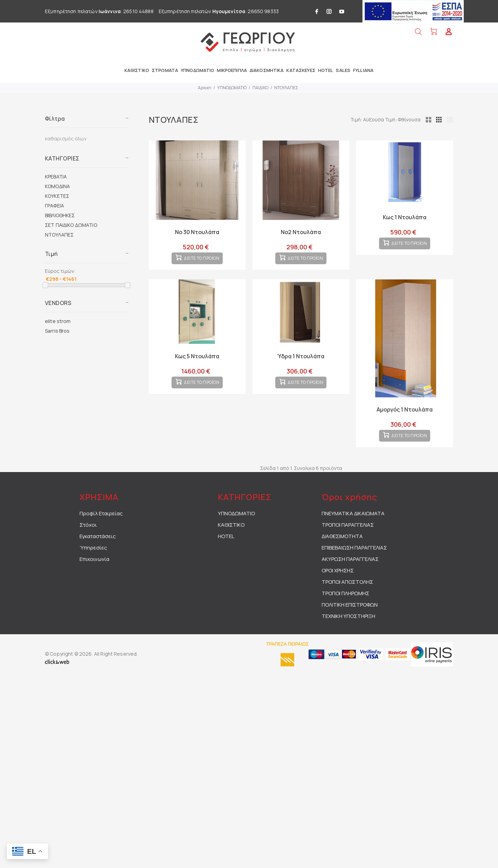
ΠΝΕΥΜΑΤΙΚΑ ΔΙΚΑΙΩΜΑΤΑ (353, 524)
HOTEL (226, 547)
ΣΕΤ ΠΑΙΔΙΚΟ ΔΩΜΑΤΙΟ (71, 225)
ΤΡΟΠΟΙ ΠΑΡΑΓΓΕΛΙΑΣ (348, 536)
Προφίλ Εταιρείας (101, 524)
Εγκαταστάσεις (98, 547)
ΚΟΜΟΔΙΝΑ (57, 186)
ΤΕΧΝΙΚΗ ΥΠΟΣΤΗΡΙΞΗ (348, 627)
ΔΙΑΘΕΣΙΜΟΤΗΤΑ (342, 547)
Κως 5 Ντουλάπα (197, 362)
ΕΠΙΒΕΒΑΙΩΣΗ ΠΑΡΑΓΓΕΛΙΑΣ (354, 559)
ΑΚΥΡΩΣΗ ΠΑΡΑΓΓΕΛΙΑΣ (350, 570)
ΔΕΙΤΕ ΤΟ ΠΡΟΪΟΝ (202, 264)
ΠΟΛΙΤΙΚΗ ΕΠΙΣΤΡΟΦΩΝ (350, 616)
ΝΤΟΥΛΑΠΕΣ (286, 88)
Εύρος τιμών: (60, 271)
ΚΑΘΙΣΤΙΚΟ (231, 536)
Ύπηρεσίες (93, 559)
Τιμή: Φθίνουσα (435, 119)
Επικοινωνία (94, 570)
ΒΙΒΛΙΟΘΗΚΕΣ (60, 215)
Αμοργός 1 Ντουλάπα (405, 415)
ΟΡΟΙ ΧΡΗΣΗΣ (338, 581)
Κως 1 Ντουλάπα (405, 217)
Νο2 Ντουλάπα (301, 232)
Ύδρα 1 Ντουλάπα (301, 362)
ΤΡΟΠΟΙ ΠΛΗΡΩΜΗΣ (345, 604)
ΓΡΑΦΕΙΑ (54, 206)
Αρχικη (205, 88)
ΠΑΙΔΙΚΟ (260, 88)
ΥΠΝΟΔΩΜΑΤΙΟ (232, 88)
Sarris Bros (57, 331)
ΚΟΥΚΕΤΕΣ (57, 196)
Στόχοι (88, 536)
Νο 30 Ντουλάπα (197, 232)
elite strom (58, 321)
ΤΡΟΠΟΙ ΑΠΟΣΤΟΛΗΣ (347, 593)
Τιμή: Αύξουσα (400, 119)
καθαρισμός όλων (66, 138)
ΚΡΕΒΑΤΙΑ (56, 177)
